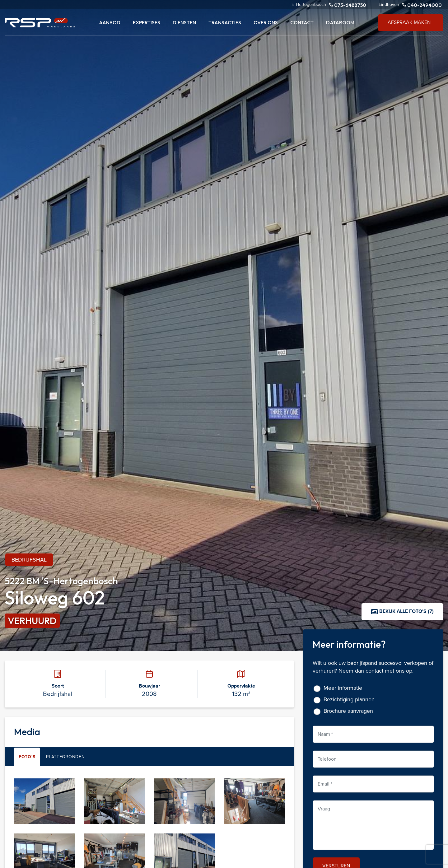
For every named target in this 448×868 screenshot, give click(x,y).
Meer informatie (343, 688)
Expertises (147, 22)
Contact (302, 22)
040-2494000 (422, 5)
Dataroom (340, 22)
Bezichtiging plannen (349, 700)
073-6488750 (348, 5)
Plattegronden (65, 757)
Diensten (184, 22)
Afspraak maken (409, 22)
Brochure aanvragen (348, 711)
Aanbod (110, 22)
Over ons (266, 22)
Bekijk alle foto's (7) (402, 611)
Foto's (27, 757)
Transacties (225, 22)
